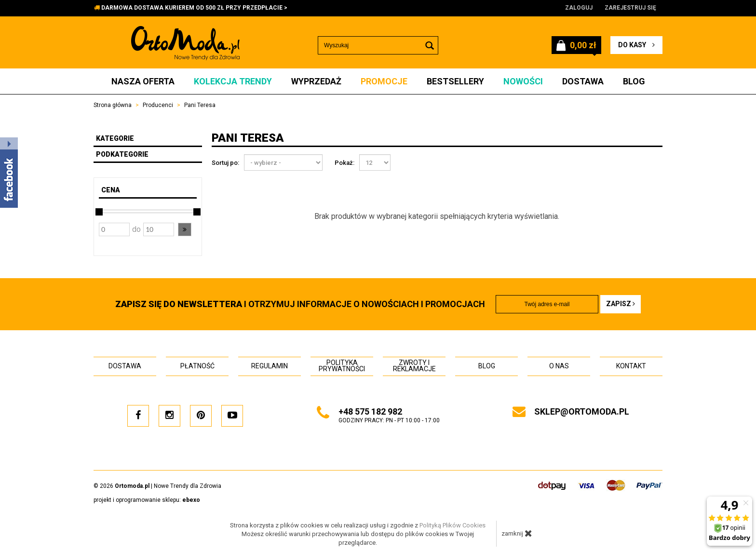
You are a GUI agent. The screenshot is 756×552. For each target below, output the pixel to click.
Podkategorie (122, 154)
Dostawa (583, 81)
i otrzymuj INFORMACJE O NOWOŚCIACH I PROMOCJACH (300, 304)
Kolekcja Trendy (233, 81)
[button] (185, 229)
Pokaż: (344, 163)
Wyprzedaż (316, 81)
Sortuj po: (225, 163)
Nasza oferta (143, 81)
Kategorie (115, 138)
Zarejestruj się (630, 8)
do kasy (636, 45)
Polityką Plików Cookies (452, 525)
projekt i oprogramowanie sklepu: (147, 500)
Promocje (384, 81)
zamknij (517, 533)
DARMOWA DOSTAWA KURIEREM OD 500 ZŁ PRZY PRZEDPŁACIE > (194, 8)
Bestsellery (455, 81)
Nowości (523, 81)
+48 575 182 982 (370, 411)
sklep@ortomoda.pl (582, 411)
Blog (634, 81)
